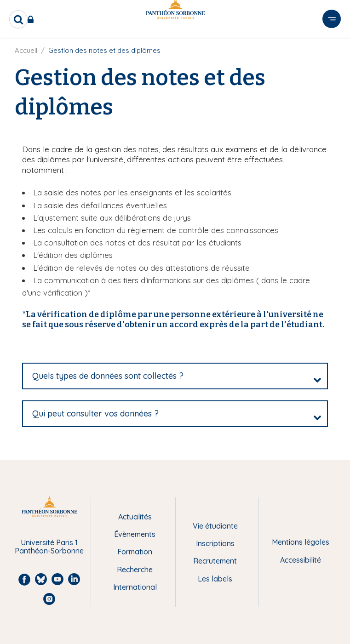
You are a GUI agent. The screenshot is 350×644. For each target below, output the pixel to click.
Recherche (135, 570)
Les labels (215, 579)
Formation (135, 552)
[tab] (175, 376)
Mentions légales (301, 542)
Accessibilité (301, 560)
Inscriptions (215, 543)
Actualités (135, 517)
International (135, 587)
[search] (18, 19)
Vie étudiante (215, 526)
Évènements (135, 534)
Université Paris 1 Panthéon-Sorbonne (49, 547)
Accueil (26, 50)
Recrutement (215, 561)
